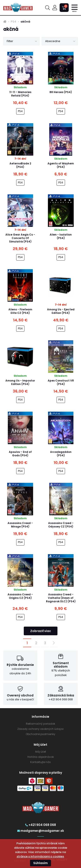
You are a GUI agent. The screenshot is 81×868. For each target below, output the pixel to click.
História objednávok (41, 757)
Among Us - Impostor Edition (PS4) (20, 382)
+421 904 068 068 (41, 825)
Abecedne (53, 41)
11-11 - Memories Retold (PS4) (20, 94)
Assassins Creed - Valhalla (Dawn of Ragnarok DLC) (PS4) (61, 598)
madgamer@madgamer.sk (41, 831)
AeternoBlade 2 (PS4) (20, 165)
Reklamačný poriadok (40, 724)
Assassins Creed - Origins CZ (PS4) (20, 596)
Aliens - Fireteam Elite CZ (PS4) (20, 311)
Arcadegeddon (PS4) (61, 454)
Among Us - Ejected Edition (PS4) (61, 311)
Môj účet (41, 752)
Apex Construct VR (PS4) (61, 382)
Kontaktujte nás (40, 762)
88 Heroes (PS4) (61, 92)
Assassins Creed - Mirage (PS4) (20, 525)
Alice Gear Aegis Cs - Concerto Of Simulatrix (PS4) (20, 238)
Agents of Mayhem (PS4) (61, 165)
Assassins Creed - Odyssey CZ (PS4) (61, 525)
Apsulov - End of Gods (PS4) (20, 454)
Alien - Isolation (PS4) (61, 236)
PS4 (13, 22)
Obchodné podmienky (40, 734)
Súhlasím (40, 863)
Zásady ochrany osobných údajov (40, 729)
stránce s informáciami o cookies (40, 856)
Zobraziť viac (41, 631)
